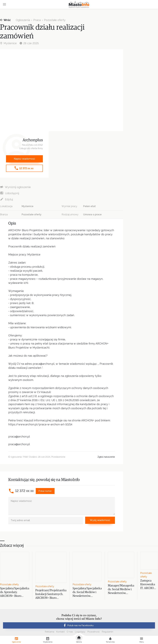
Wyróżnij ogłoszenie (15, 187)
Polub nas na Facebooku (78, 625)
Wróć (5, 20)
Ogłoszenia (23, 20)
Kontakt (60, 632)
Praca (37, 20)
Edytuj (6, 199)
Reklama (50, 632)
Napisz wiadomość (24, 159)
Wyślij (100, 520)
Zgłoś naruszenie (106, 457)
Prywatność (94, 632)
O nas (70, 632)
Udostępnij (10, 193)
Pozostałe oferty (55, 20)
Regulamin (108, 632)
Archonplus (33, 140)
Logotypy (80, 632)
